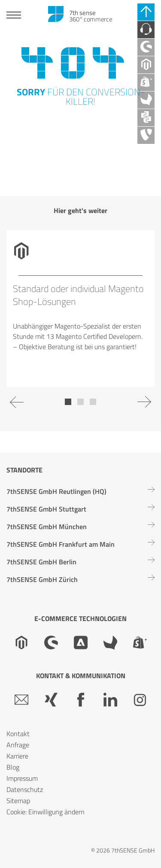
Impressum (22, 778)
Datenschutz (25, 789)
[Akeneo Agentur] (146, 100)
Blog (13, 767)
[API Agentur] (146, 118)
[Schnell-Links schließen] (146, 12)
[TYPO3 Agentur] (146, 135)
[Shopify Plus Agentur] (146, 82)
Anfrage (18, 745)
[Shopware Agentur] (146, 47)
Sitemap (18, 801)
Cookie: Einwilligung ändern (46, 812)
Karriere (17, 756)
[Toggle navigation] (14, 16)
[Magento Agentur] (146, 65)
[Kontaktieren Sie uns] (146, 30)
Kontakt (18, 734)
